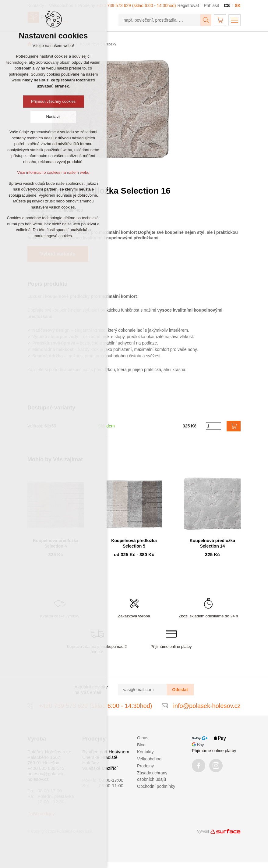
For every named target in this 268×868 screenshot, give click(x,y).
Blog (141, 745)
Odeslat (180, 690)
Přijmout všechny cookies (53, 101)
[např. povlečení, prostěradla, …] (159, 20)
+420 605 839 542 (46, 768)
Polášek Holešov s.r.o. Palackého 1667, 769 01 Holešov (50, 757)
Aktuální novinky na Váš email (91, 689)
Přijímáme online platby (214, 751)
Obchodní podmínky (156, 786)
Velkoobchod (149, 759)
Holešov (90, 763)
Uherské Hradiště (100, 757)
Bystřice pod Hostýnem (106, 752)
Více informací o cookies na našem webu (53, 172)
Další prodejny (41, 814)
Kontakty (145, 752)
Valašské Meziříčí (100, 768)
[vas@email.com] (143, 690)
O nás (143, 738)
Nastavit (53, 117)
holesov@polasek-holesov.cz (46, 776)
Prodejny (145, 766)
